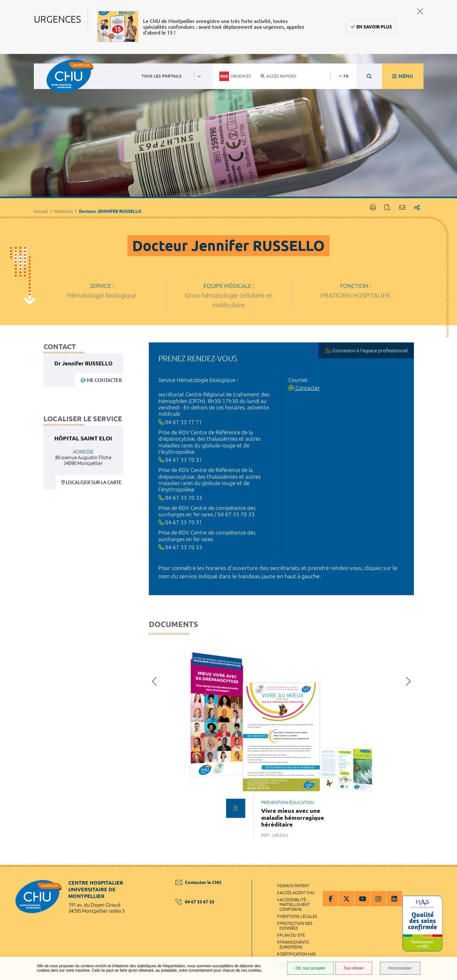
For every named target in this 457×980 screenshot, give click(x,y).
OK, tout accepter (310, 968)
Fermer (420, 11)
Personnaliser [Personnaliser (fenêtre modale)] (400, 968)
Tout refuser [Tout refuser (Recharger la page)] (354, 968)
